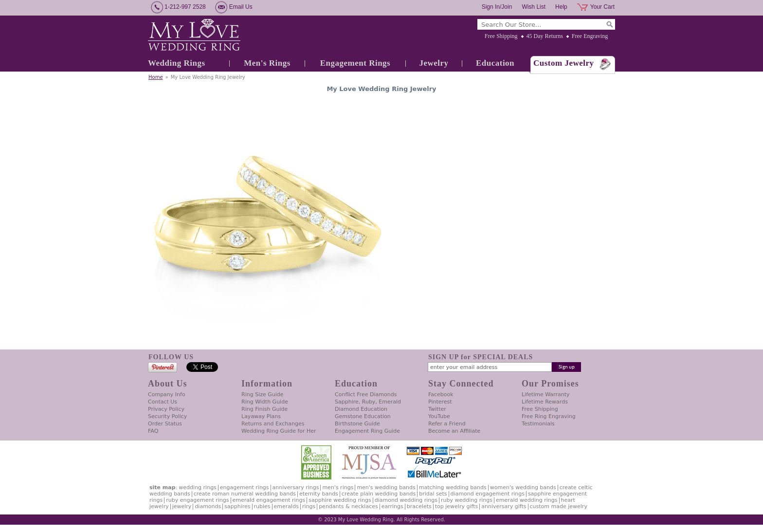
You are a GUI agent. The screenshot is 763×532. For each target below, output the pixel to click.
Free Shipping (501, 36)
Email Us (241, 7)
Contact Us (163, 402)
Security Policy (167, 416)
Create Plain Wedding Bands (379, 494)
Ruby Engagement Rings (197, 500)
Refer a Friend (447, 424)
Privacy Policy (166, 409)
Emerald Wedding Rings (527, 500)
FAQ (153, 431)
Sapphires (237, 506)
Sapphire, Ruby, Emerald (368, 402)
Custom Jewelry (564, 63)
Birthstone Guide (357, 424)
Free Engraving (590, 36)
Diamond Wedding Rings (406, 500)
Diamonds (208, 506)
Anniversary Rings (296, 487)
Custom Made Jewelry (559, 506)
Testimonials (538, 424)
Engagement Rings (355, 63)
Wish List (534, 7)
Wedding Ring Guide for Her (279, 431)
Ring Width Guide (265, 402)
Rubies (262, 506)
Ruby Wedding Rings (467, 500)
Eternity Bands (319, 494)
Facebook (441, 394)
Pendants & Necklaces (348, 506)
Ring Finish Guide (264, 409)
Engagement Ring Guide (367, 431)
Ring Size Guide (263, 394)
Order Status (165, 424)
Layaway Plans (261, 416)
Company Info (167, 394)
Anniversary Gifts (504, 506)
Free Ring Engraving (549, 416)
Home (156, 77)
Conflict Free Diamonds (366, 394)
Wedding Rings (177, 63)
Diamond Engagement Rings (488, 494)
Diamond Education (361, 409)
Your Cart (602, 7)
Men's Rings (267, 63)
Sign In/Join (497, 7)
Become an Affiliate (454, 431)
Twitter (437, 409)
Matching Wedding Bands (453, 487)
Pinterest (440, 402)
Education (495, 63)
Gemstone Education (363, 416)
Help (561, 7)
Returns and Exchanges (273, 424)
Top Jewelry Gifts (456, 506)
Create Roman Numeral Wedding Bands (245, 494)
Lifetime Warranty (545, 394)
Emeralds (286, 506)
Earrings (392, 506)
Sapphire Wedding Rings (340, 500)
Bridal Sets (433, 494)
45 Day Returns (545, 36)
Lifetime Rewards (545, 402)
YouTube (439, 416)
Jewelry (434, 63)
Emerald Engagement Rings (269, 500)
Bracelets (419, 506)
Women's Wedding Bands (523, 487)
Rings (309, 506)
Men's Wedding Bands (386, 487)
